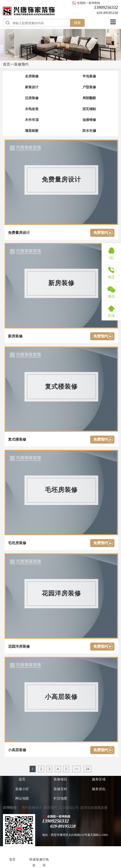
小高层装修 (17, 750)
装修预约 (21, 64)
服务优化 (99, 789)
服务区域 (99, 779)
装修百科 (60, 789)
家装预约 (50, 808)
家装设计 (32, 87)
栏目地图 (60, 798)
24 (88, 769)
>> (76, 769)
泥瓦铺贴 (89, 109)
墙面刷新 (32, 131)
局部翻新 (89, 98)
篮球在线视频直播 (94, 808)
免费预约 (101, 233)
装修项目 (60, 779)
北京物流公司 (69, 808)
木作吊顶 (32, 120)
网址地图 (22, 798)
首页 (7, 64)
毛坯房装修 (17, 543)
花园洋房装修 (19, 646)
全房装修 (32, 76)
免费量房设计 (19, 233)
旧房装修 (32, 98)
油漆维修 (89, 120)
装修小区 (22, 789)
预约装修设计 (32, 808)
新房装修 (15, 336)
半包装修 (89, 76)
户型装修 (89, 87)
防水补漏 (89, 131)
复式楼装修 (17, 439)
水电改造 (32, 109)
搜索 (77, 23)
